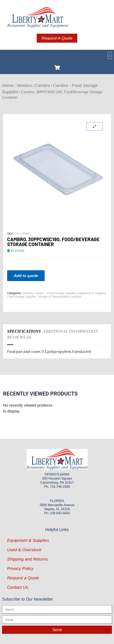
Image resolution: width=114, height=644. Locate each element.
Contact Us (18, 587)
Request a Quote (23, 578)
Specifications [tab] (24, 331)
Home (8, 85)
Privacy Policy (20, 568)
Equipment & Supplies (92, 293)
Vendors (24, 85)
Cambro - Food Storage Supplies (55, 293)
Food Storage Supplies (22, 297)
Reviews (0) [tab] (19, 337)
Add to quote (26, 276)
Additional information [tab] (70, 331)
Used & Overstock (24, 550)
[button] (110, 55)
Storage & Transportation (54, 297)
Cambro (43, 85)
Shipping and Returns (28, 559)
